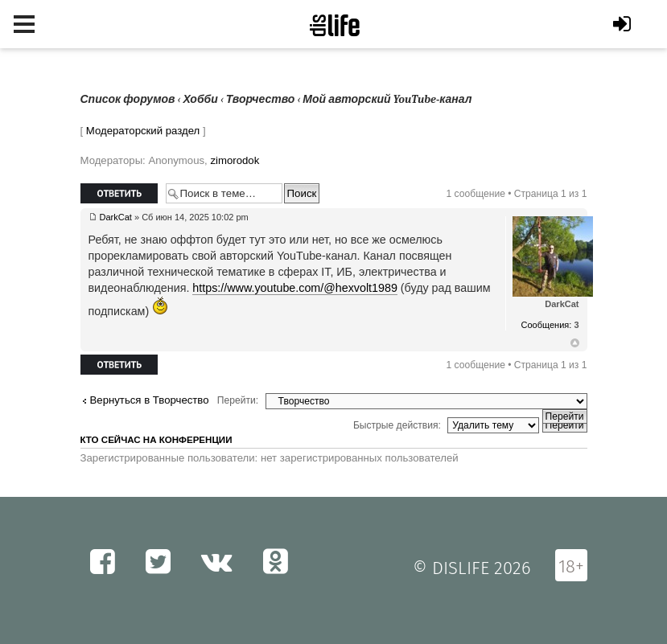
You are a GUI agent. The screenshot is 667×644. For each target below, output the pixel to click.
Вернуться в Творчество (150, 400)
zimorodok (235, 160)
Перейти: (238, 400)
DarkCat (116, 217)
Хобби (201, 99)
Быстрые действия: (397, 425)
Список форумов (128, 99)
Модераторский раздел (143, 131)
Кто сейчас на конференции (156, 440)
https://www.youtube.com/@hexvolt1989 (295, 288)
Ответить (119, 193)
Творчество (261, 99)
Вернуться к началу (575, 343)
